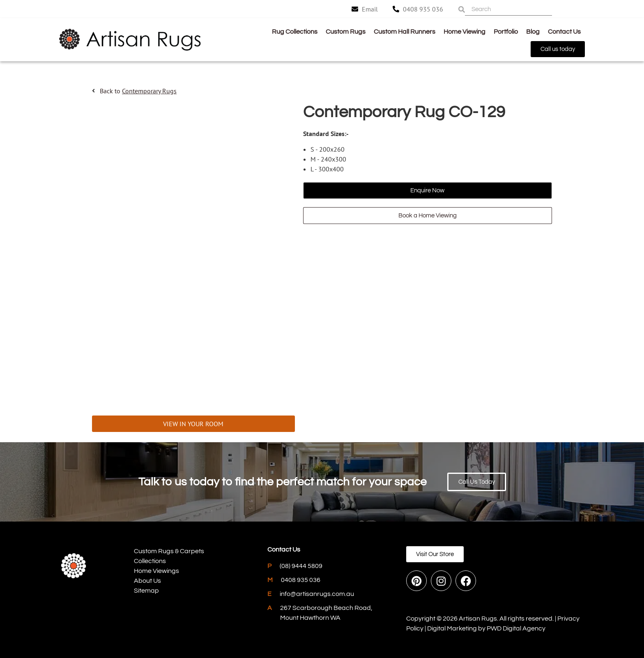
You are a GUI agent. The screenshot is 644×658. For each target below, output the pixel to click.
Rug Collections (295, 32)
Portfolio (506, 32)
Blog (533, 32)
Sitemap (146, 591)
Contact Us (564, 32)
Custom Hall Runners (405, 32)
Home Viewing (465, 32)
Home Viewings (156, 571)
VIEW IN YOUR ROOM (193, 424)
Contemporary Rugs (149, 91)
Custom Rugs (346, 32)
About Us (147, 581)
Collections (150, 561)
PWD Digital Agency (516, 628)
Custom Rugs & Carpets (169, 551)
